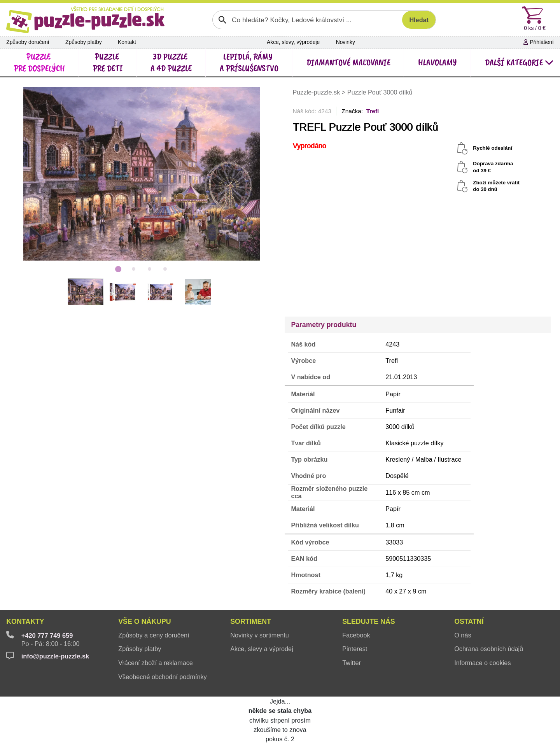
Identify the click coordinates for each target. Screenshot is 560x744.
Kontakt (127, 42)
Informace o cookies (482, 663)
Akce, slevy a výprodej (262, 649)
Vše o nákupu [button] (144, 621)
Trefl (373, 111)
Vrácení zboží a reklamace (156, 663)
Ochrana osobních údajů (489, 649)
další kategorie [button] (519, 62)
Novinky (346, 42)
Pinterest (355, 649)
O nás (463, 635)
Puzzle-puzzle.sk (317, 92)
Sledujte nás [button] (368, 621)
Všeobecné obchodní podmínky (162, 677)
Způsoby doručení (28, 42)
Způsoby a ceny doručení (154, 635)
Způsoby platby (84, 42)
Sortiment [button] (251, 621)
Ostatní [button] (469, 621)
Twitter (352, 663)
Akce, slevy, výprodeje (293, 42)
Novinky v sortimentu (260, 635)
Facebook (356, 635)
